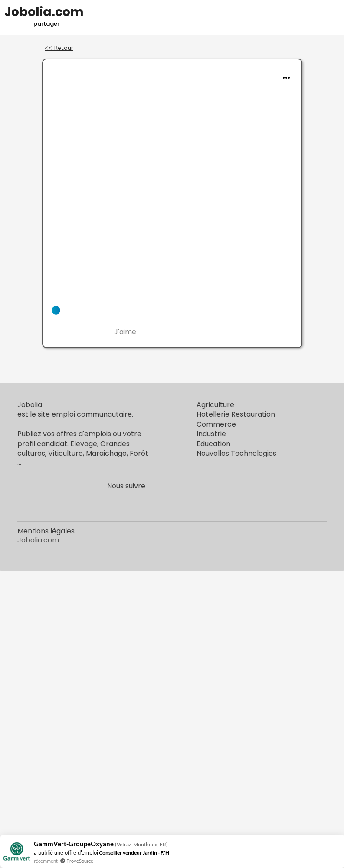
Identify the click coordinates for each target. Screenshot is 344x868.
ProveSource (80, 861)
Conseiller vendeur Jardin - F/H (134, 853)
